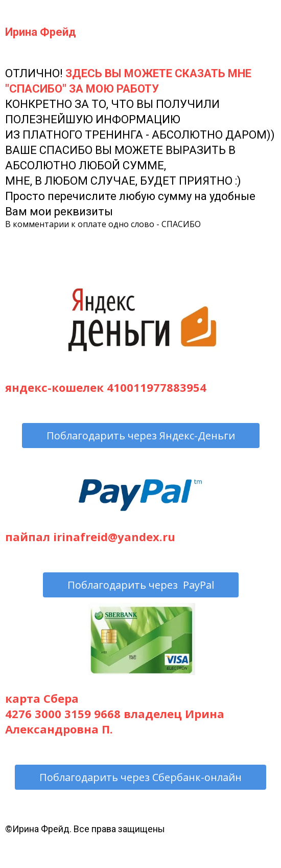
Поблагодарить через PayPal (141, 585)
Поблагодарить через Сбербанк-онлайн (140, 777)
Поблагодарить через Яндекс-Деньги (141, 436)
